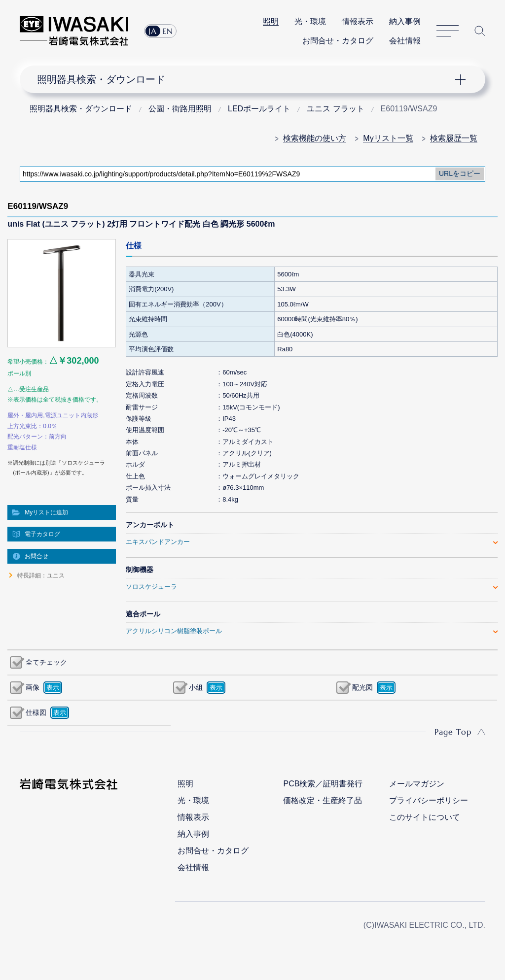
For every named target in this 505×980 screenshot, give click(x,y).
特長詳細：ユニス (41, 575)
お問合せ (36, 556)
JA (153, 31)
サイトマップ (448, 31)
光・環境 (310, 21)
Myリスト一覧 (388, 138)
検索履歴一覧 (454, 138)
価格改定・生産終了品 (323, 800)
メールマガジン (417, 784)
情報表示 (358, 21)
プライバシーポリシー (429, 800)
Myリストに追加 (46, 512)
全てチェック (46, 662)
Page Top (453, 732)
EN (168, 31)
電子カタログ (42, 534)
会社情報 (405, 41)
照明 (271, 21)
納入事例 (405, 21)
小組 (196, 687)
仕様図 (36, 712)
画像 (33, 687)
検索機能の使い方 (315, 138)
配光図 (362, 687)
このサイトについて (425, 817)
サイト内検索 (480, 31)
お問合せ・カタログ (338, 41)
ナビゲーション (246, 79)
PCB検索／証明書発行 (323, 784)
